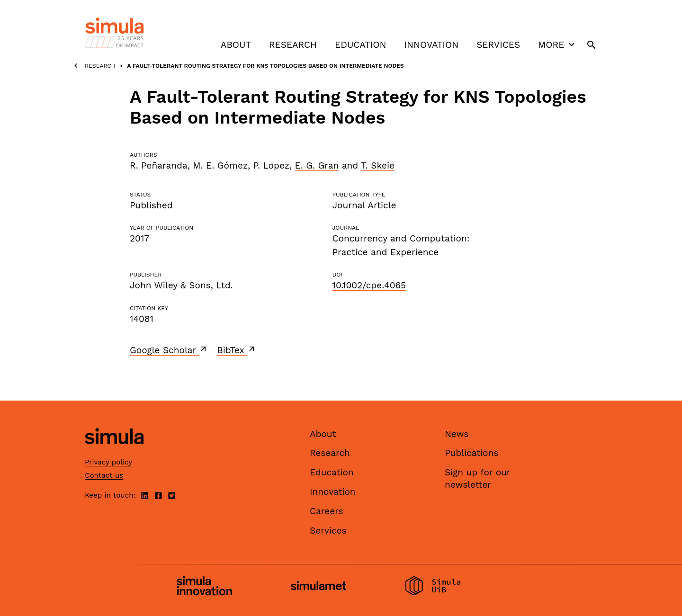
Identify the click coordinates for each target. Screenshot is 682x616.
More (557, 45)
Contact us (104, 475)
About (236, 45)
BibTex (237, 350)
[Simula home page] (114, 452)
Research (293, 45)
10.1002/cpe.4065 (369, 285)
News (457, 434)
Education (360, 45)
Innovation (431, 45)
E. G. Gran (317, 165)
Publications (471, 453)
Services (498, 45)
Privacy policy (108, 462)
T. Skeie (378, 165)
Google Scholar (169, 350)
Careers (327, 511)
